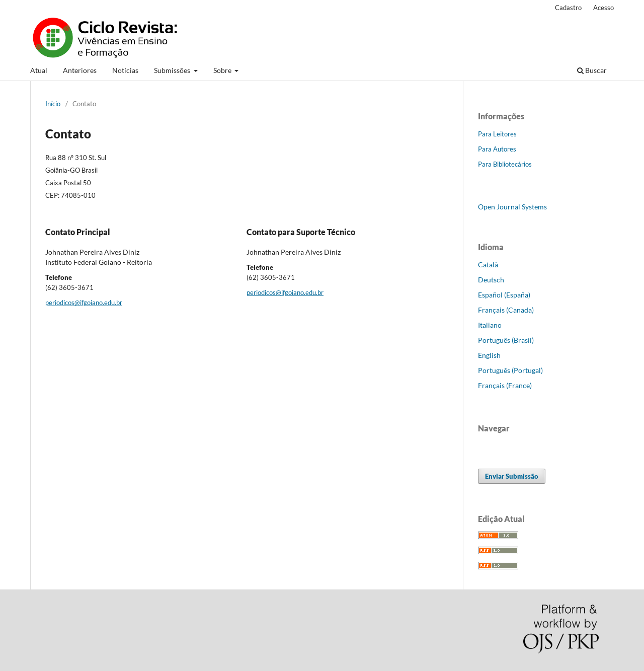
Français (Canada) (506, 310)
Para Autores (497, 149)
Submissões (173, 70)
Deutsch (491, 280)
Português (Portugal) (510, 370)
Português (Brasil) (506, 340)
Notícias (125, 70)
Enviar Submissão (512, 476)
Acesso (603, 8)
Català (488, 265)
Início (53, 104)
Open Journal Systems (512, 207)
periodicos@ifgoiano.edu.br (84, 303)
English (489, 355)
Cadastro (568, 8)
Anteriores (80, 70)
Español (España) (504, 295)
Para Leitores (497, 134)
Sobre (223, 70)
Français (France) (505, 385)
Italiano (490, 325)
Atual (39, 70)
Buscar (592, 70)
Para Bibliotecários (505, 164)
